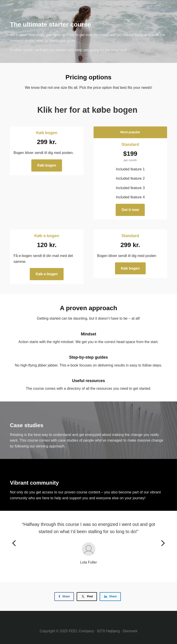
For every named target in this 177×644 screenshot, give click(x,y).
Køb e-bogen (47, 274)
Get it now (130, 210)
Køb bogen (47, 165)
